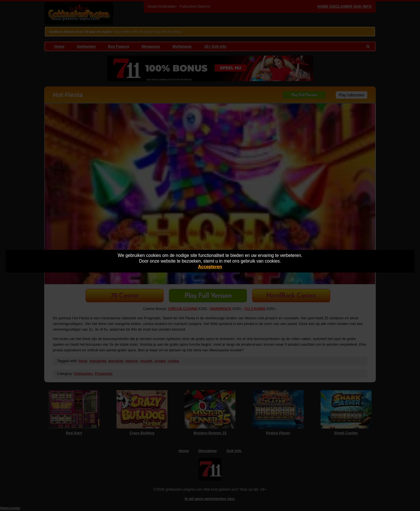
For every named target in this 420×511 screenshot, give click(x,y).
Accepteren (210, 267)
